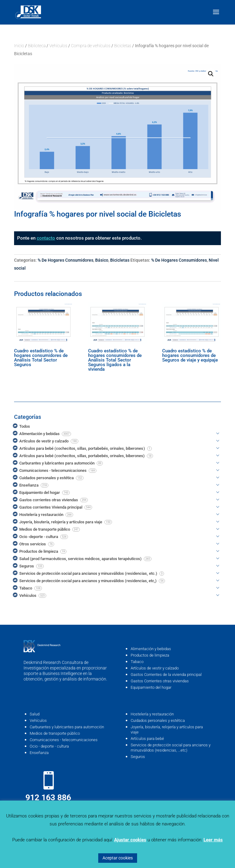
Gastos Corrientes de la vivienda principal (166, 675)
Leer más (213, 840)
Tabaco (137, 662)
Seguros (138, 757)
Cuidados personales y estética (158, 720)
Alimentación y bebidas (151, 649)
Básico (102, 260)
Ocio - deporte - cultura (49, 746)
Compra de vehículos (91, 46)
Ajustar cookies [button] (130, 840)
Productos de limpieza (150, 655)
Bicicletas (123, 46)
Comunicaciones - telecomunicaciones (64, 740)
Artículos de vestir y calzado (155, 668)
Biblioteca (37, 46)
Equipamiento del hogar (151, 687)
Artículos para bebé (147, 739)
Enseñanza (39, 753)
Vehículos (58, 46)
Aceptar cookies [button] (118, 858)
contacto (46, 238)
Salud (35, 714)
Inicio (19, 46)
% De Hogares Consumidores (65, 260)
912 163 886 (48, 798)
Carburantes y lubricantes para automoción (67, 727)
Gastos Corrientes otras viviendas (160, 681)
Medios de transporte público (55, 733)
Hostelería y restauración (152, 714)
